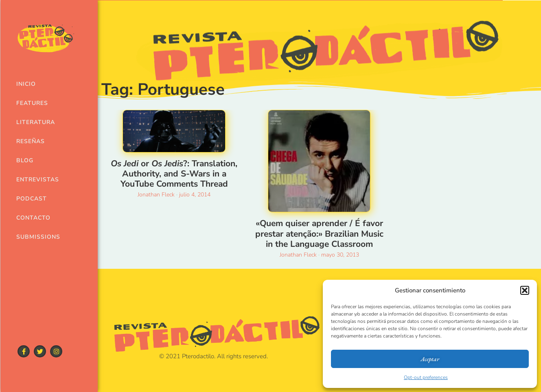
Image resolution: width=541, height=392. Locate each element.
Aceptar (430, 359)
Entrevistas (35, 180)
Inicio (26, 84)
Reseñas (31, 141)
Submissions (35, 237)
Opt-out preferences (426, 377)
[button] (525, 290)
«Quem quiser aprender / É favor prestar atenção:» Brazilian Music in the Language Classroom (319, 233)
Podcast (32, 199)
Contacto (33, 218)
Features (32, 103)
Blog (25, 160)
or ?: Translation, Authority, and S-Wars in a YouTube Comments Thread (174, 174)
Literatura (35, 122)
